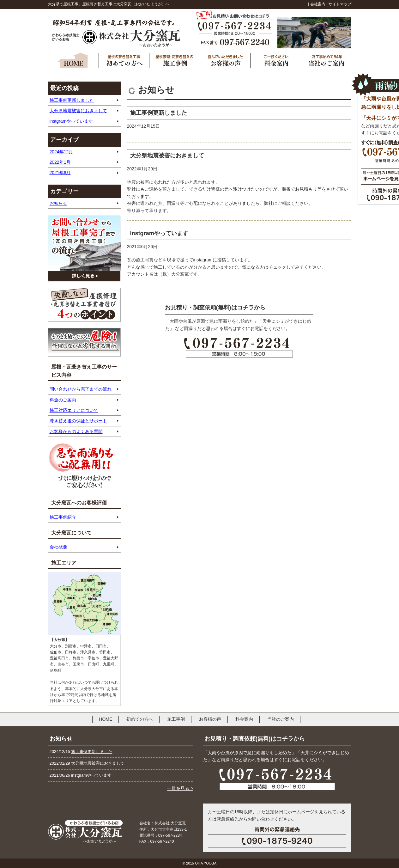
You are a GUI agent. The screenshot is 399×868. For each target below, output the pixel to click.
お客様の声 (210, 719)
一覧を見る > (180, 788)
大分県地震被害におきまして (78, 111)
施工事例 (176, 719)
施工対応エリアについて (74, 410)
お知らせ (58, 203)
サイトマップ (340, 4)
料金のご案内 (63, 400)
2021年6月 (60, 173)
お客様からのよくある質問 (76, 431)
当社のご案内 (281, 719)
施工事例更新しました (72, 100)
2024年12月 (61, 152)
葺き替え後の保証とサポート (78, 421)
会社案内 (318, 4)
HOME (106, 719)
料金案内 (244, 719)
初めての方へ (140, 719)
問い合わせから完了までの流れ (81, 389)
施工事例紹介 (63, 517)
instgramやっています (71, 121)
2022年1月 (60, 162)
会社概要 (58, 547)
